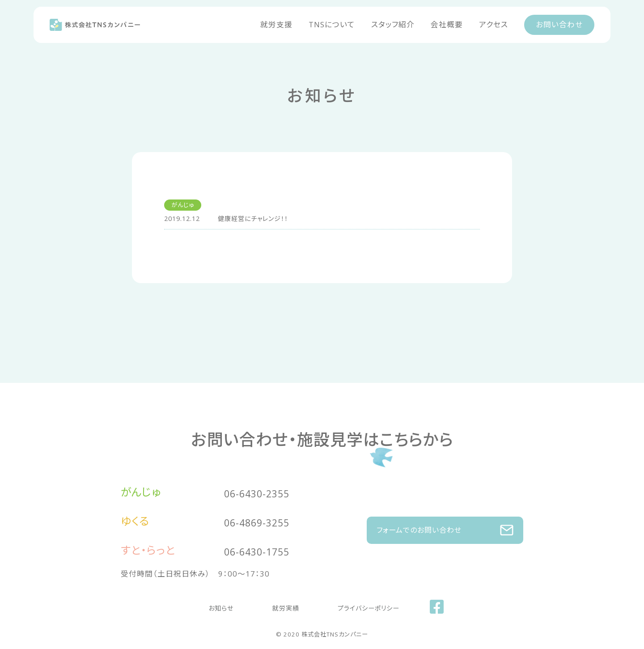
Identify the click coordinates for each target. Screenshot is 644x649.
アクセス (494, 24)
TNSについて (332, 24)
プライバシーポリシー (356, 605)
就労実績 (281, 605)
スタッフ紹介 (393, 24)
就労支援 (276, 24)
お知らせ (229, 605)
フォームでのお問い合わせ (445, 526)
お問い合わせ (559, 24)
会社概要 (447, 24)
